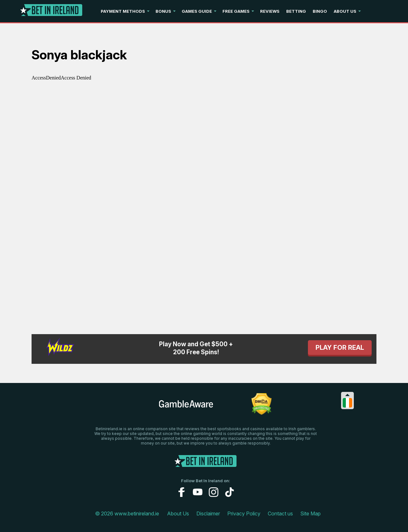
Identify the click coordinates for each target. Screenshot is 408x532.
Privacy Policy (244, 513)
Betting (296, 11)
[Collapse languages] (347, 395)
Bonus (163, 11)
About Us (345, 11)
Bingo (320, 11)
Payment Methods (123, 11)
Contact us (280, 513)
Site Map (310, 513)
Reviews (270, 11)
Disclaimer (208, 513)
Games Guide (197, 11)
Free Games (236, 11)
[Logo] (51, 11)
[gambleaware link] (186, 407)
